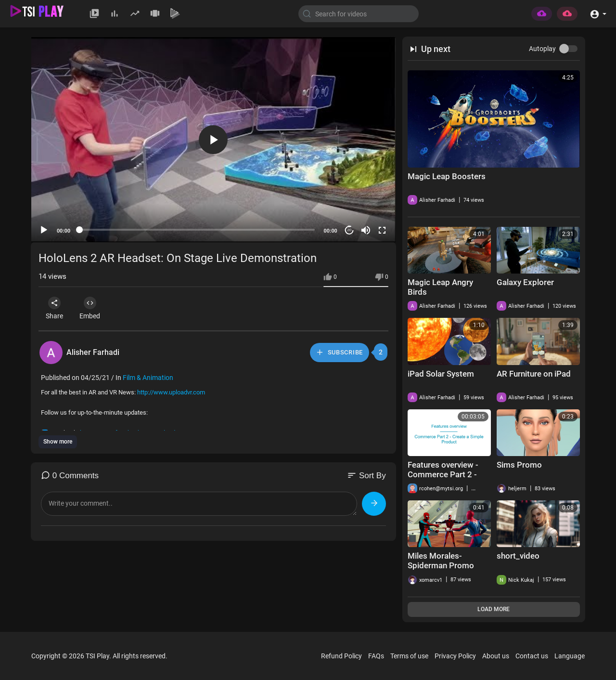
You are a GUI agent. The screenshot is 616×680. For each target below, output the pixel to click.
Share (56, 308)
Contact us (532, 656)
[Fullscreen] (382, 230)
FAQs (376, 656)
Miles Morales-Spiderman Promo (441, 561)
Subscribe (339, 352)
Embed (94, 308)
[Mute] (366, 230)
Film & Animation (148, 378)
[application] (213, 140)
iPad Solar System (441, 374)
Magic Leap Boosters (447, 176)
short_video (518, 556)
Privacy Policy (455, 656)
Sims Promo (519, 465)
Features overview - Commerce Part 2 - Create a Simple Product (443, 479)
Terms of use (409, 656)
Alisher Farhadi (93, 352)
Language (570, 656)
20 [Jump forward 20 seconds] (349, 230)
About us (496, 656)
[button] (598, 13)
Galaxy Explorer (525, 282)
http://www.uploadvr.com (171, 392)
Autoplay (542, 49)
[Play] (44, 230)
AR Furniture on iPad (534, 374)
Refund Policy (341, 656)
